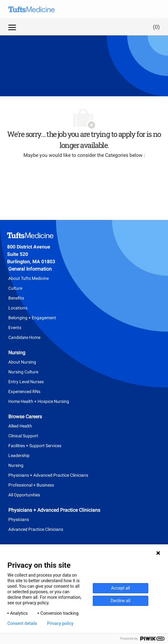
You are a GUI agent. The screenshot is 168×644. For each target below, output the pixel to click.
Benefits (16, 298)
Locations (18, 308)
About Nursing (22, 362)
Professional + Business (31, 485)
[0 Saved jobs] (155, 27)
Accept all (121, 588)
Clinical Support (23, 436)
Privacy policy (60, 623)
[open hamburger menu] (12, 27)
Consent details (22, 623)
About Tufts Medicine (29, 278)
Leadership (19, 455)
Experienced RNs (24, 392)
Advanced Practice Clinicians (36, 529)
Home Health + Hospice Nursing (39, 401)
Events (15, 328)
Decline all (121, 601)
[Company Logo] (36, 9)
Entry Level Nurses (26, 382)
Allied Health (20, 426)
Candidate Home (24, 337)
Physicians (19, 519)
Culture (15, 288)
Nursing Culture (23, 372)
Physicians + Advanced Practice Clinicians (48, 475)
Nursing (16, 465)
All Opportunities (24, 495)
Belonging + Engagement (32, 318)
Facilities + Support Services (35, 446)
